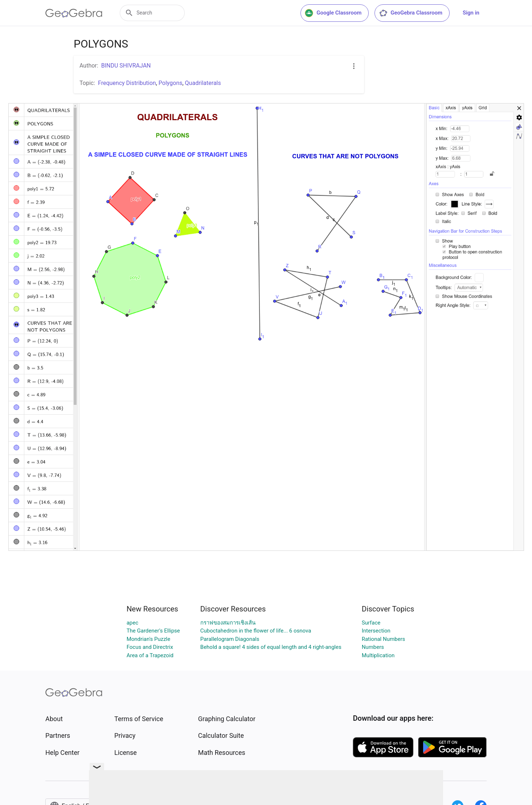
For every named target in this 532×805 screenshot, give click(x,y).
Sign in (471, 13)
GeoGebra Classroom (411, 13)
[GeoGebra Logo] (74, 13)
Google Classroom (333, 13)
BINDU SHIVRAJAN (126, 66)
